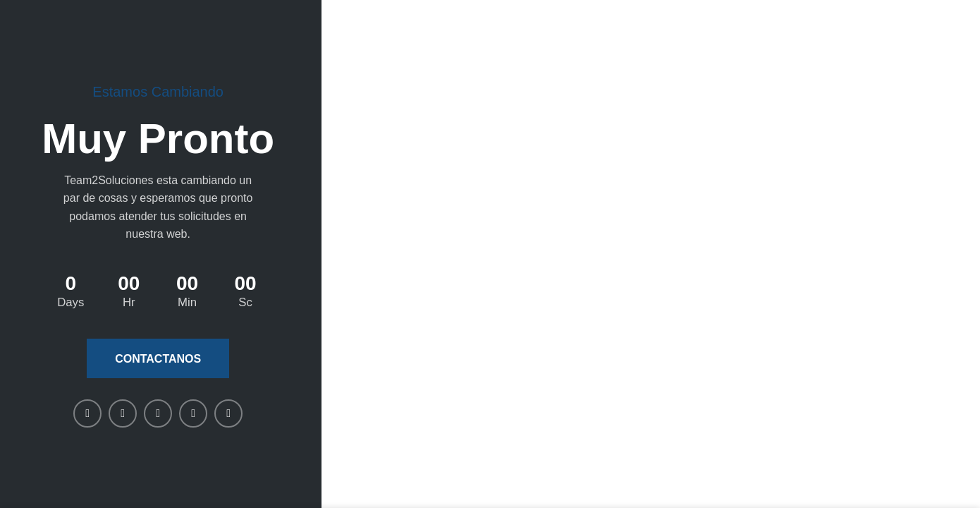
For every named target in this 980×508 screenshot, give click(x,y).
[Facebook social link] (87, 413)
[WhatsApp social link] (193, 413)
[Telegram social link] (228, 413)
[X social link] (123, 413)
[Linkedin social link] (158, 413)
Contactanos (158, 359)
